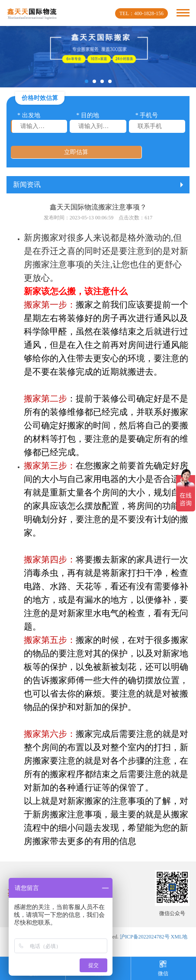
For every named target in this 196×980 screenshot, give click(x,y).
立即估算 (76, 152)
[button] (87, 81)
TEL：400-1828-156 (141, 13)
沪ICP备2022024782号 (145, 937)
